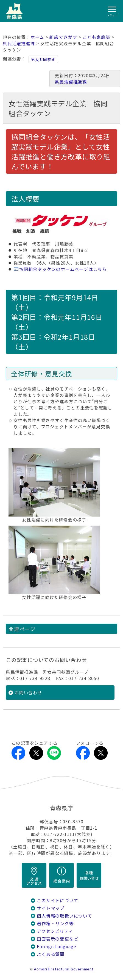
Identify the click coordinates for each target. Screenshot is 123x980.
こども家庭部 (97, 37)
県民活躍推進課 (19, 43)
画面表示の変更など (58, 939)
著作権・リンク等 (55, 923)
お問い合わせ (28, 693)
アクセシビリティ (55, 931)
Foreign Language (57, 946)
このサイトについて (58, 900)
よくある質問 (51, 954)
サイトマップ (51, 908)
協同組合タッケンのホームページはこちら (63, 269)
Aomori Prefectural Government (64, 969)
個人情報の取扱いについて (64, 916)
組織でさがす (63, 37)
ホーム (37, 37)
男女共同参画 (43, 59)
